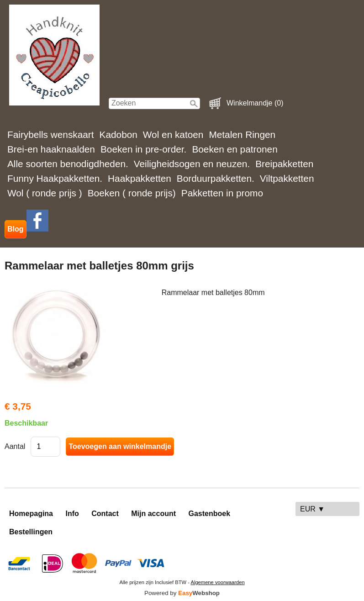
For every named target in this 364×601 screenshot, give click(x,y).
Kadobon (119, 134)
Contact (105, 514)
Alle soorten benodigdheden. (68, 164)
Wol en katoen (173, 134)
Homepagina (31, 514)
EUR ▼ (312, 509)
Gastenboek (210, 514)
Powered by (182, 593)
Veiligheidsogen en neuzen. (192, 164)
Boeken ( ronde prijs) (132, 193)
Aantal (15, 446)
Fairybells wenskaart (51, 134)
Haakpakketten (140, 178)
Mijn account (153, 514)
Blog (16, 229)
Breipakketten (284, 164)
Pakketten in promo (222, 193)
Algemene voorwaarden (217, 582)
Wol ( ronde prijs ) (45, 193)
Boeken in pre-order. (143, 149)
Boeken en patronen (235, 149)
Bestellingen (31, 532)
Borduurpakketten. (216, 178)
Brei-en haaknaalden (51, 149)
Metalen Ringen (242, 134)
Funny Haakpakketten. (55, 178)
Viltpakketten (287, 178)
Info (72, 514)
